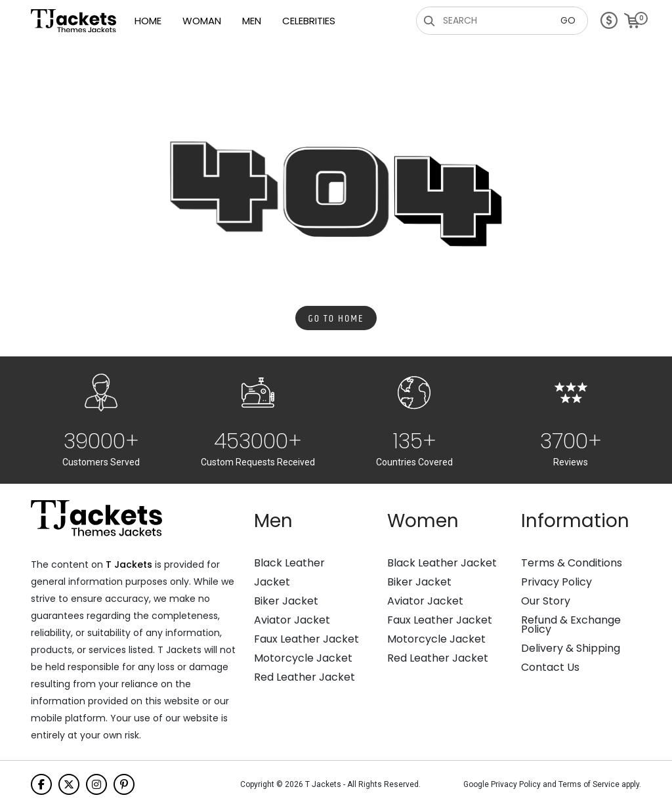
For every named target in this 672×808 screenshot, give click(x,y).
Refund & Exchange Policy (571, 625)
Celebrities (309, 21)
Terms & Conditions (572, 563)
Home (148, 21)
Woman (202, 21)
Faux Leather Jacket (306, 639)
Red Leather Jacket (304, 677)
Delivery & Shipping (571, 649)
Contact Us (550, 668)
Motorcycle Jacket (303, 658)
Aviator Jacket (292, 620)
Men (252, 21)
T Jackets (129, 564)
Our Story (546, 601)
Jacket (272, 582)
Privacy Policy (556, 582)
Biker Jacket (286, 601)
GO (568, 20)
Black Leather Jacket (442, 563)
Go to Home (336, 319)
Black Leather (289, 563)
